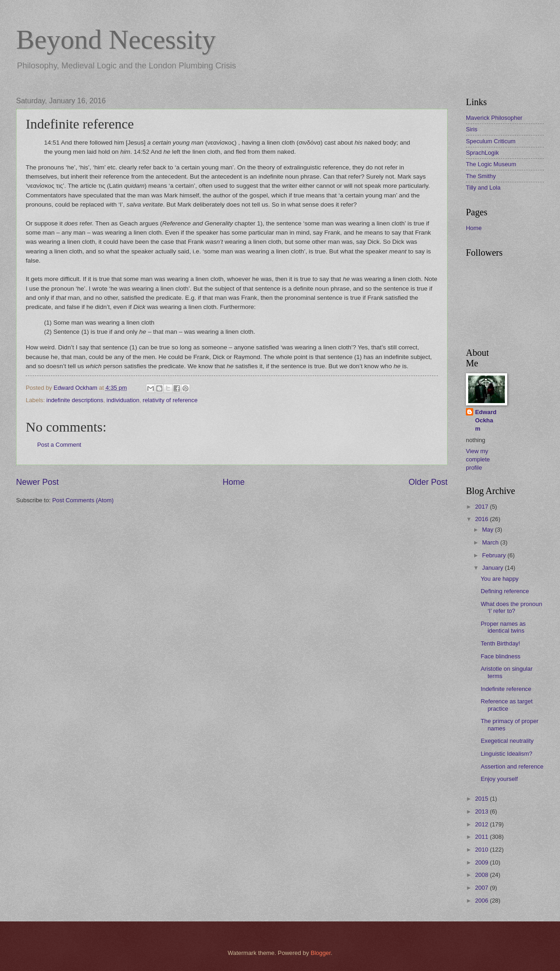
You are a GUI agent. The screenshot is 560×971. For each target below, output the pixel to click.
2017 (482, 507)
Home (234, 482)
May (488, 530)
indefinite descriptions (75, 400)
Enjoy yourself (499, 779)
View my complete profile (478, 459)
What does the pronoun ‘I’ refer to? (511, 607)
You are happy (500, 579)
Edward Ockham (486, 420)
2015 (482, 799)
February (495, 555)
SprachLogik (482, 153)
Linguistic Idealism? (506, 754)
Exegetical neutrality (507, 741)
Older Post (428, 482)
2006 (482, 901)
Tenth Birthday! (500, 643)
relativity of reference (170, 400)
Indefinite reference (506, 689)
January (493, 568)
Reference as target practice (507, 705)
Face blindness (501, 656)
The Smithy (481, 176)
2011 (482, 837)
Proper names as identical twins (503, 627)
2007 (482, 888)
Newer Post (37, 482)
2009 (482, 862)
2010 (482, 850)
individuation (123, 400)
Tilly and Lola (483, 188)
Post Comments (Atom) (83, 500)
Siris (472, 129)
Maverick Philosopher (494, 118)
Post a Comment (59, 445)
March (491, 542)
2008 (482, 875)
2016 (482, 519)
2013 (482, 811)
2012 (482, 824)
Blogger (321, 953)
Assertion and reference (512, 766)
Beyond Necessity (116, 39)
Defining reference (505, 591)
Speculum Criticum (491, 141)
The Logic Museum (491, 164)
